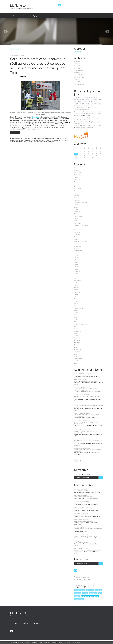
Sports (76, 336)
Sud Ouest (77, 338)
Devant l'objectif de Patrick (84, 105)
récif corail (61, 140)
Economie (77, 232)
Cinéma (76, 207)
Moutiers (77, 440)
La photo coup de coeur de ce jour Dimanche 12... (88, 104)
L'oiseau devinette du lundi (89, 375)
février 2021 (78, 66)
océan (76, 294)
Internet (77, 267)
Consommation (79, 214)
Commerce (77, 212)
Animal (76, 177)
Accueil (15, 16)
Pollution (36, 140)
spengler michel (79, 422)
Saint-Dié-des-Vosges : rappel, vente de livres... (88, 126)
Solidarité (77, 329)
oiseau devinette (80, 590)
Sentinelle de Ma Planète (81, 324)
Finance (76, 248)
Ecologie (65, 139)
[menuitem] (15, 16)
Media (76, 283)
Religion (76, 317)
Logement (77, 276)
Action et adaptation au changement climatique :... (87, 389)
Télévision (77, 340)
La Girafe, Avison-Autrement (85, 127)
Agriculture (77, 173)
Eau (61, 139)
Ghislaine (77, 405)
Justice (76, 269)
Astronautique (78, 191)
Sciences (42, 140)
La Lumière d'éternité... (81, 107)
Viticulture (77, 361)
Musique (77, 287)
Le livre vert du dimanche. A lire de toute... (88, 441)
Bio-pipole (77, 196)
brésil (26, 142)
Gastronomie (78, 251)
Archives (25, 16)
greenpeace (54, 140)
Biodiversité (41, 139)
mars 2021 (77, 63)
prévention (51, 142)
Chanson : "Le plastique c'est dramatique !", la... (86, 432)
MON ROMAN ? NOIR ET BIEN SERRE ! (85, 101)
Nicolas (76, 375)
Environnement (15, 140)
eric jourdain (78, 415)
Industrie (77, 258)
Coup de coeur (78, 216)
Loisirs (76, 278)
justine (76, 431)
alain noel (93, 593)
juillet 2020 (77, 82)
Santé (76, 320)
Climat (76, 209)
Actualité (34, 139)
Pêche (76, 299)
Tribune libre (78, 350)
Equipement (78, 246)
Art (75, 184)
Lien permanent (16, 139)
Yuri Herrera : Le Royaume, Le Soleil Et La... (87, 100)
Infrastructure (78, 260)
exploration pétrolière (17, 142)
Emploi (76, 237)
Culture (76, 219)
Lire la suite (15, 133)
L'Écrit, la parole (79, 97)
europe (85, 593)
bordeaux (99, 590)
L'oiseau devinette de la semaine (86, 397)
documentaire (79, 599)
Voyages (77, 363)
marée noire (43, 142)
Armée (76, 182)
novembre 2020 (79, 73)
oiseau (77, 596)
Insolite (76, 265)
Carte (77, 460)
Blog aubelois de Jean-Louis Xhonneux (88, 119)
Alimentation (78, 175)
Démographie (78, 223)
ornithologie (90, 590)
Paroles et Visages (91, 97)
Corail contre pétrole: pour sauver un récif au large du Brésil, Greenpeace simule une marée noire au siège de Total (38, 66)
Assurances (77, 189)
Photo (76, 306)
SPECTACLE (77, 331)
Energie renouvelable (80, 242)
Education (77, 235)
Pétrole (30, 140)
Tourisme (77, 343)
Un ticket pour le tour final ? (82, 118)
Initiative (77, 262)
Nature (22, 140)
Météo (76, 285)
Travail (76, 347)
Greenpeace (36, 117)
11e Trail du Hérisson (80, 122)
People (76, 301)
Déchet (76, 221)
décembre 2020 (79, 70)
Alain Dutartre (78, 396)
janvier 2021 (78, 68)
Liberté (88, 116)
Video (76, 356)
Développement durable (52, 139)
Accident (77, 168)
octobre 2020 (78, 75)
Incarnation (93, 107)
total (66, 140)
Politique (77, 310)
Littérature (77, 271)
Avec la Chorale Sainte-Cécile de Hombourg (87, 112)
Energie (76, 239)
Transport (77, 345)
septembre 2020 (79, 77)
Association (77, 186)
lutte (100, 593)
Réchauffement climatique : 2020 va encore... (88, 406)
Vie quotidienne (79, 359)
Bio (75, 193)
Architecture (78, 179)
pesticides (78, 593)
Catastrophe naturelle (81, 202)
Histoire (76, 253)
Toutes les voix (79, 116)
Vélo (75, 354)
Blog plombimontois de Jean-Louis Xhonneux (87, 113)
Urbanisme (77, 352)
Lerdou (76, 381)
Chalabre (86, 110)
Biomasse (77, 200)
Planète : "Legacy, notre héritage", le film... (86, 536)
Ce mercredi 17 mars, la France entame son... (87, 503)
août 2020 (77, 80)
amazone (30, 142)
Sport (76, 333)
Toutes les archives (79, 84)
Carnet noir (77, 110)
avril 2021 (77, 61)
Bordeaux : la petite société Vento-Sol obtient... (88, 550)
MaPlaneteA (18, 5)
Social (76, 327)
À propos (36, 16)
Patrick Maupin (79, 389)
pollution (36, 142)
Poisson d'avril (78, 308)
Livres (76, 274)
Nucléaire (77, 292)
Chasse (76, 205)
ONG (26, 140)
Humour (77, 255)
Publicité (77, 315)
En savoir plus (77, 643)
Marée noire (78, 281)
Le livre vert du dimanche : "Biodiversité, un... (87, 415)
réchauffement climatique (90, 596)
